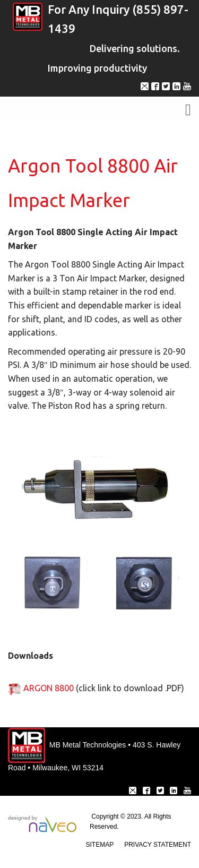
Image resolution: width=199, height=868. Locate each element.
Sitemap (100, 845)
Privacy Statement (158, 845)
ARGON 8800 (49, 688)
